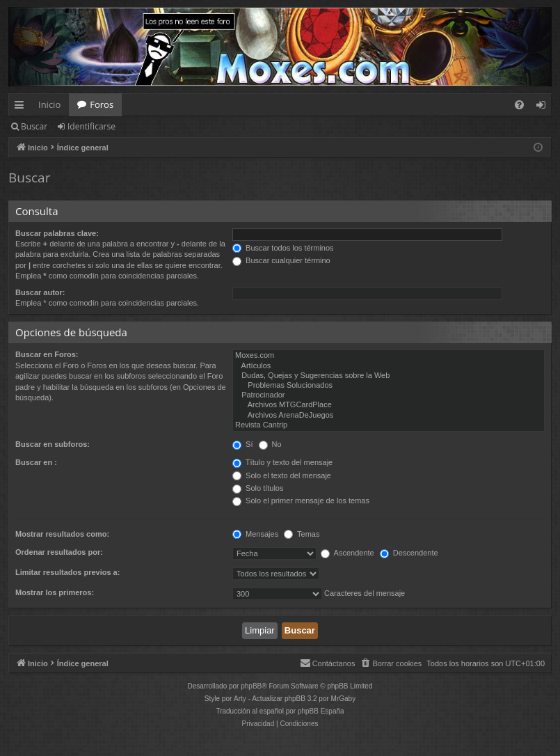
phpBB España (321, 711)
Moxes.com (389, 356)
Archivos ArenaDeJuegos (389, 416)
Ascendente (347, 553)
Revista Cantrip (389, 425)
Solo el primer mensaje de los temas (301, 501)
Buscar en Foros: (47, 354)
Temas (302, 534)
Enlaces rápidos (22, 107)
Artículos (389, 366)
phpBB (251, 686)
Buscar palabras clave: (57, 233)
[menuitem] (519, 105)
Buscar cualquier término (281, 260)
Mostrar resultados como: (62, 534)
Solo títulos (258, 488)
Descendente (409, 553)
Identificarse (91, 126)
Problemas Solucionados (389, 386)
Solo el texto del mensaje (282, 475)
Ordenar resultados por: (59, 552)
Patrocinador (389, 395)
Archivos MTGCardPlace (389, 405)
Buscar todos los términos (283, 248)
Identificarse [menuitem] (544, 107)
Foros (102, 104)
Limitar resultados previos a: (67, 572)
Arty (240, 699)
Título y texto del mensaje (282, 462)
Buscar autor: (40, 292)
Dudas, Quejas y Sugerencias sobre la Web (389, 376)
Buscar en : (36, 462)
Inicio (49, 104)
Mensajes (255, 534)
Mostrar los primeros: (55, 592)
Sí (242, 444)
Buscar (34, 126)
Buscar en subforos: (53, 444)
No (270, 444)
